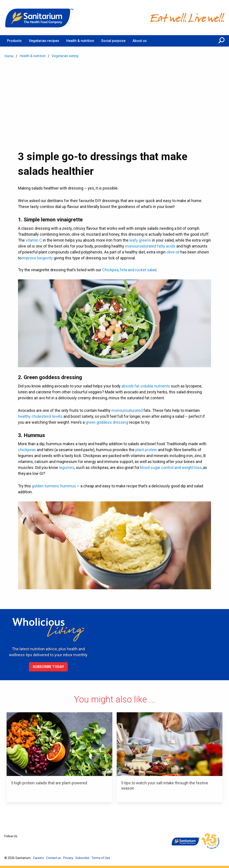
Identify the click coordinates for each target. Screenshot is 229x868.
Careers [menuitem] (38, 858)
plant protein (146, 450)
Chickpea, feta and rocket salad (129, 270)
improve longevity (37, 258)
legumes (67, 467)
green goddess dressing (107, 422)
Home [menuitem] (9, 56)
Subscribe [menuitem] (82, 858)
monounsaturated (127, 410)
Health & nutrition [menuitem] (80, 41)
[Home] (39, 18)
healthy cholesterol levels (40, 416)
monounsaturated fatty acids (150, 246)
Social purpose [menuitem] (113, 41)
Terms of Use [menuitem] (101, 858)
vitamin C (34, 240)
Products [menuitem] (14, 41)
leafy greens (140, 240)
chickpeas (27, 450)
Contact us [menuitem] (54, 858)
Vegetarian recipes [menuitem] (44, 41)
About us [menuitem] (140, 41)
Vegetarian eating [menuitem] (65, 56)
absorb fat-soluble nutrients (146, 386)
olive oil (173, 252)
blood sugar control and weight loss (171, 467)
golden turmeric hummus (54, 486)
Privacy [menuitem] (68, 858)
